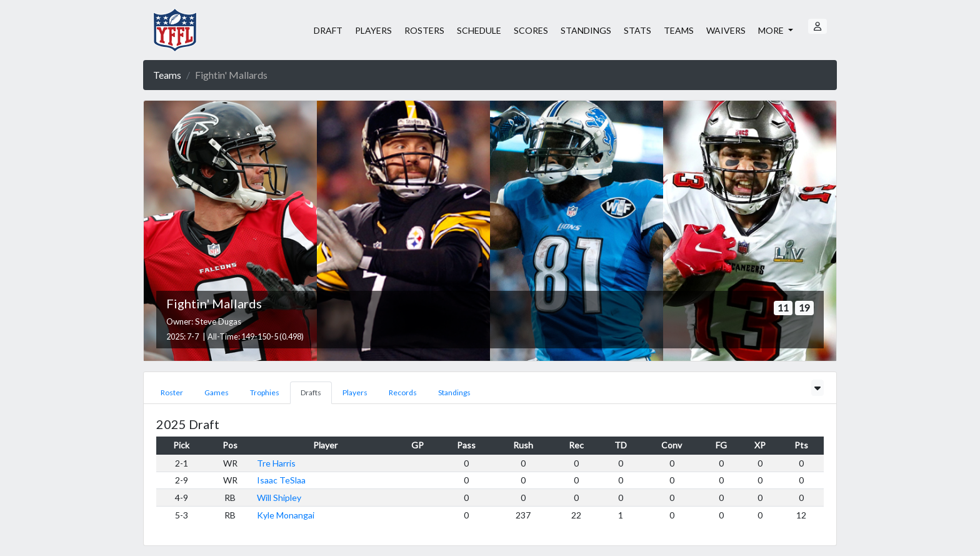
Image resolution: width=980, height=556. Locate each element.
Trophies (265, 392)
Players (355, 392)
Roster (172, 392)
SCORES (531, 30)
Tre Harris (276, 463)
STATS (637, 30)
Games (217, 392)
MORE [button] (772, 30)
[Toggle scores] (817, 388)
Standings (454, 392)
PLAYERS (373, 30)
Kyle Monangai (286, 515)
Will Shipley (279, 498)
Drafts (311, 392)
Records (403, 392)
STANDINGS (586, 30)
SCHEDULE (479, 30)
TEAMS (679, 30)
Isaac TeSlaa (281, 480)
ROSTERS (424, 30)
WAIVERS (726, 30)
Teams (167, 75)
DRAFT (328, 30)
